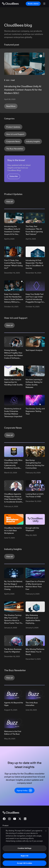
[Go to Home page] (10, 4)
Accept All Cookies (24, 863)
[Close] (46, 831)
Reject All (24, 856)
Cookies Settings (24, 848)
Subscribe (14, 176)
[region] (24, 848)
